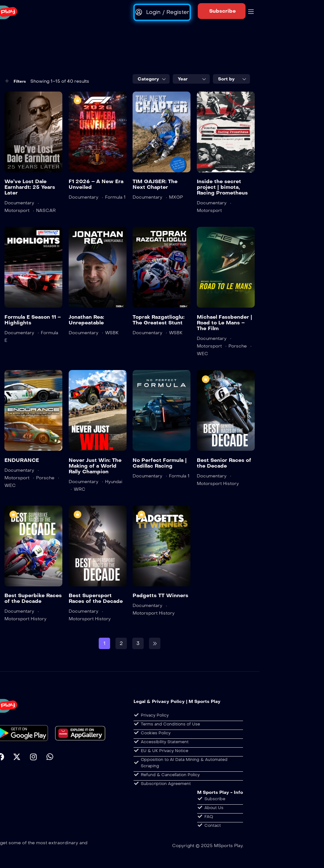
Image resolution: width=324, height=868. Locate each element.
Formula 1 (115, 197)
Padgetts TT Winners (160, 595)
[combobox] (151, 79)
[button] (222, 11)
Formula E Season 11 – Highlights (33, 320)
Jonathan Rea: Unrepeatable (86, 320)
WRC (80, 489)
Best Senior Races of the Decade (224, 463)
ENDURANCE (22, 460)
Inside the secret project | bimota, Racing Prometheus (222, 187)
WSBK (112, 333)
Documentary (19, 203)
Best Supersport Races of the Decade (96, 598)
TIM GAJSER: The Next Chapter (155, 184)
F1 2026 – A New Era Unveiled (96, 184)
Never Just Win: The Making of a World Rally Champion (95, 466)
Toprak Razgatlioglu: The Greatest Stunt (159, 320)
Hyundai (114, 482)
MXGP (176, 197)
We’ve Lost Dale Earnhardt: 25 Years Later (30, 187)
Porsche (238, 346)
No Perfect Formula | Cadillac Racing (160, 463)
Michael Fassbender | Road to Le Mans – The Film (224, 323)
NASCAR (46, 211)
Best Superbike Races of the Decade (33, 598)
